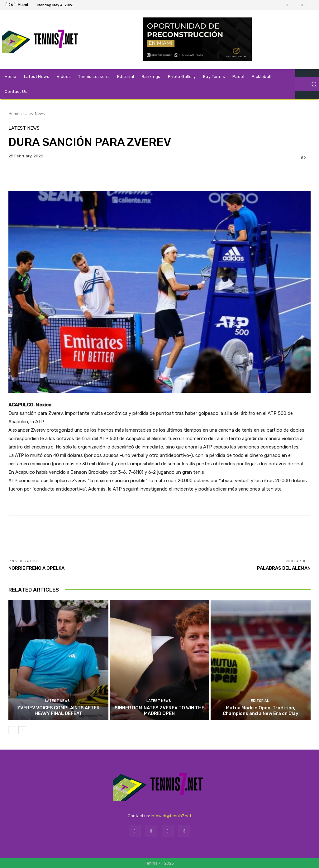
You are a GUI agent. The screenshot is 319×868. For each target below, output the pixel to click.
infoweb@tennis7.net (171, 816)
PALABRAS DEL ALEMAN (284, 568)
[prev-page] (12, 730)
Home (14, 114)
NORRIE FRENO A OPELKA (36, 568)
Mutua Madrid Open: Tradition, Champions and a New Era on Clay (261, 711)
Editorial (260, 701)
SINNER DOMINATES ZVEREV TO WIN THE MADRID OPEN (159, 711)
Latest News (34, 114)
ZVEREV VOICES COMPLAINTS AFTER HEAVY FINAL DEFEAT (58, 711)
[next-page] (22, 730)
